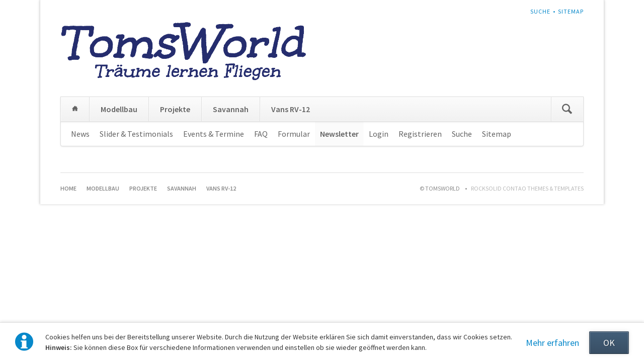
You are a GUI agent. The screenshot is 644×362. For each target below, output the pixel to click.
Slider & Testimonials (136, 134)
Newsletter (339, 134)
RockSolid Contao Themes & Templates (527, 188)
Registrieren (420, 134)
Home (75, 109)
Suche (540, 11)
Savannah (231, 109)
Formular (294, 134)
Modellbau (119, 109)
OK (609, 343)
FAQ (261, 134)
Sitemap (571, 11)
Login (379, 134)
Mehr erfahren (552, 343)
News (80, 134)
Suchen (567, 109)
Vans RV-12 (291, 109)
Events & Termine (214, 134)
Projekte (175, 109)
